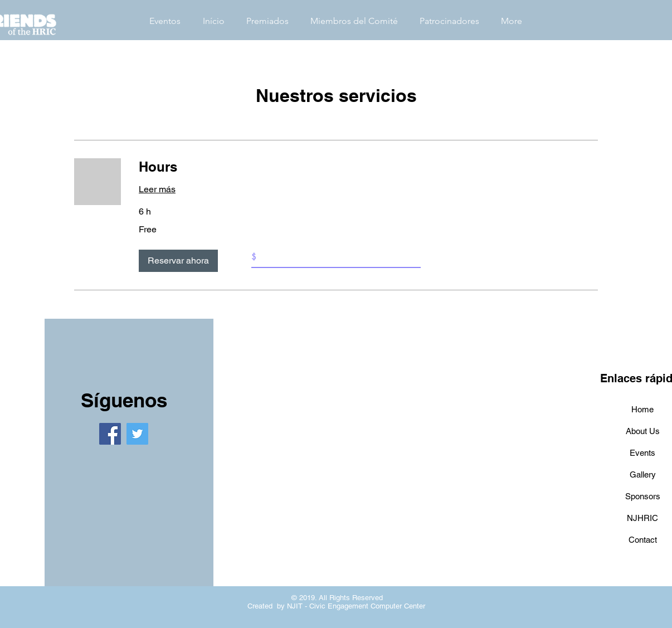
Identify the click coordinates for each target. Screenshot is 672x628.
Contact (643, 540)
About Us (643, 431)
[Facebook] (110, 434)
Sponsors (643, 496)
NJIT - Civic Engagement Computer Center (356, 606)
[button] (178, 261)
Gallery (643, 474)
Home (642, 409)
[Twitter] (137, 434)
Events (642, 453)
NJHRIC (642, 518)
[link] (368, 167)
